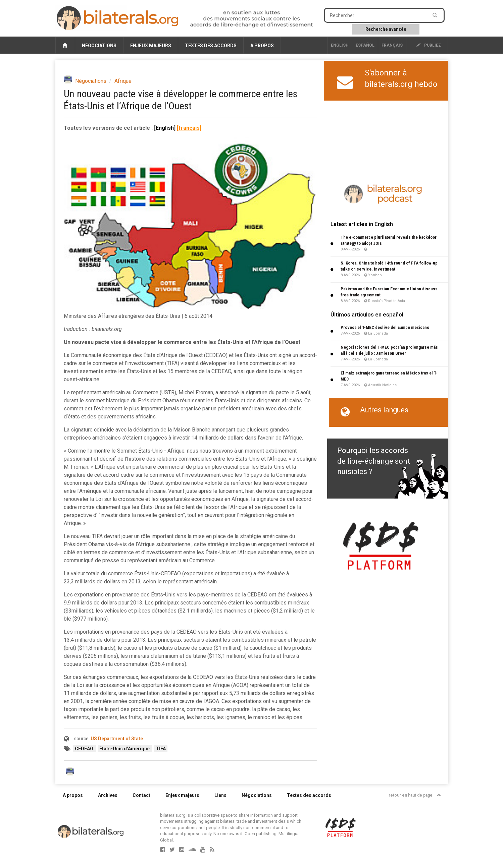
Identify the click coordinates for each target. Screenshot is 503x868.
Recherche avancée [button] (386, 29)
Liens (220, 795)
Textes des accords (211, 46)
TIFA (161, 749)
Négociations (99, 46)
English (340, 45)
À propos (262, 46)
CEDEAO (85, 749)
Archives (108, 795)
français (392, 45)
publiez (429, 45)
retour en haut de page (415, 795)
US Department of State (117, 739)
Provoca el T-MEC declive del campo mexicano (385, 327)
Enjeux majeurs (151, 46)
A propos (73, 795)
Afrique (123, 81)
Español (365, 45)
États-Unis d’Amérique (125, 749)
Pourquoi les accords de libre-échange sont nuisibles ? (374, 461)
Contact (141, 795)
